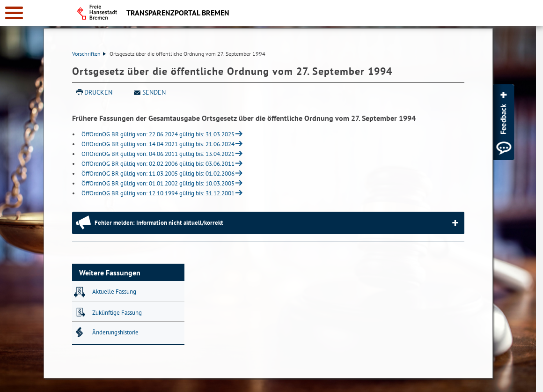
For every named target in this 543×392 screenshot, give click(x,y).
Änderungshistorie (115, 332)
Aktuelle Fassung (114, 292)
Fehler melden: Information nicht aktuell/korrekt (159, 223)
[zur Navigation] (14, 13)
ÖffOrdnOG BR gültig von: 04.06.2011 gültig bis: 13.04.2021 (158, 154)
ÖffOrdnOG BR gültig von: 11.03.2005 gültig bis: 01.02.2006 (158, 174)
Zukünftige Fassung (117, 313)
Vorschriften (89, 54)
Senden (154, 92)
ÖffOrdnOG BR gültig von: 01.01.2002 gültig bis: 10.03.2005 (158, 183)
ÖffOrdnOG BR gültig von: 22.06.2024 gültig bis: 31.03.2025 (158, 134)
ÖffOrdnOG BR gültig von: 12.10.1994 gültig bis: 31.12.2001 (158, 193)
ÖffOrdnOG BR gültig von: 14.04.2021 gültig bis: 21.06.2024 (158, 144)
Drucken (98, 92)
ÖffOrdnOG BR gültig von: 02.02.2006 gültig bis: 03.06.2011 (158, 164)
